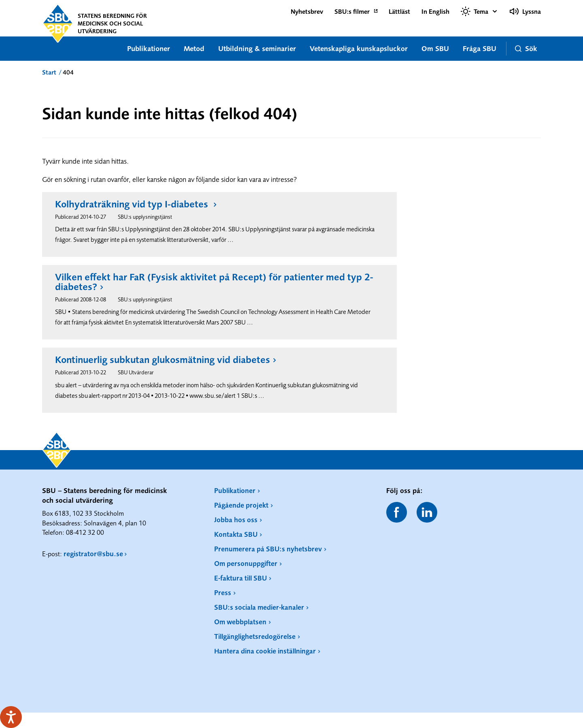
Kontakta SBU (236, 534)
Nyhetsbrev (307, 11)
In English (435, 11)
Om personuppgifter (246, 563)
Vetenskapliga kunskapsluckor (359, 48)
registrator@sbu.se (93, 554)
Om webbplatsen (240, 622)
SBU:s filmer (352, 11)
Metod (194, 48)
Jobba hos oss (236, 520)
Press (223, 592)
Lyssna (525, 11)
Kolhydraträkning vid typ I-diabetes (133, 204)
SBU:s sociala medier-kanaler (259, 607)
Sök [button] (526, 48)
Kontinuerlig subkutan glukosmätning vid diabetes (163, 360)
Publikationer (149, 48)
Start (49, 72)
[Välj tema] (479, 11)
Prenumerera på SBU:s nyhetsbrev (268, 549)
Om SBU (435, 48)
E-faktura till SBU (240, 578)
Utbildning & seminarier (257, 48)
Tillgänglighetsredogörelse (255, 636)
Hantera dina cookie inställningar (265, 651)
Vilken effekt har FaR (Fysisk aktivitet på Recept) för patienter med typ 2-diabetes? (214, 282)
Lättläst (399, 11)
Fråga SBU (480, 48)
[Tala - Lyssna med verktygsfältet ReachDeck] (11, 717)
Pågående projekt (241, 505)
